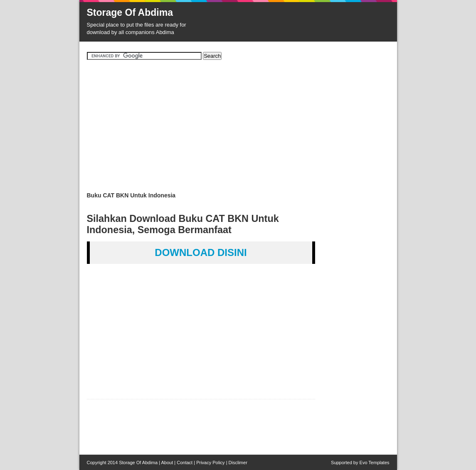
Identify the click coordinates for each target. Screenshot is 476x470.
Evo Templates (375, 463)
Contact (185, 463)
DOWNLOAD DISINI (201, 252)
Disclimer (238, 463)
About (167, 463)
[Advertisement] (238, 129)
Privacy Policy (210, 463)
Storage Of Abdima (130, 12)
